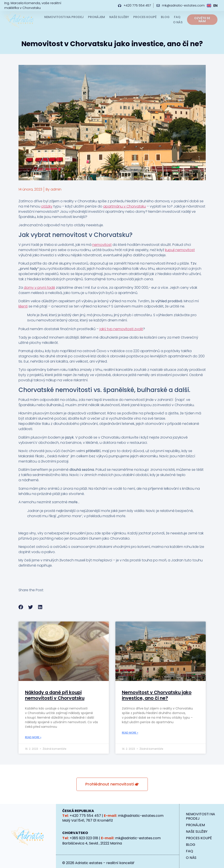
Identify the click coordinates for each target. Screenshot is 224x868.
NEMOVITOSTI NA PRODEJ (64, 17)
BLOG (165, 17)
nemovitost (102, 245)
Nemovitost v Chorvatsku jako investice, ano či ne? (157, 695)
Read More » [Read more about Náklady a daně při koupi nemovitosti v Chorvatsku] (33, 737)
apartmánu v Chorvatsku (125, 206)
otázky (47, 206)
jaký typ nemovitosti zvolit (121, 329)
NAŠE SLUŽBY (119, 17)
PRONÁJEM (96, 17)
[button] (21, 607)
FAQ (177, 17)
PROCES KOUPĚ (145, 17)
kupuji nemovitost (180, 250)
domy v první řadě (39, 288)
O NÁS (178, 22)
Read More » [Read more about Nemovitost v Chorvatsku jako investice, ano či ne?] (130, 733)
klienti (23, 306)
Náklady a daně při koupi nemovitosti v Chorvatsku (55, 695)
